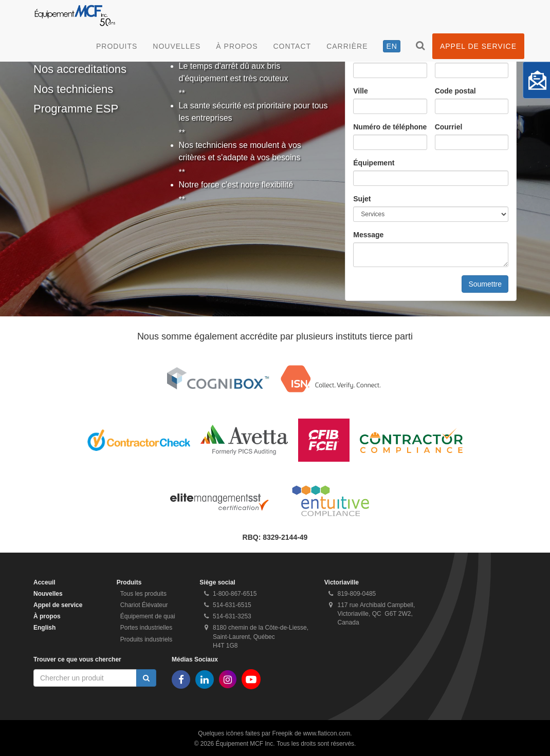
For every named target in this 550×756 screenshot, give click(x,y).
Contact (292, 46)
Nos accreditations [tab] (80, 69)
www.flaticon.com (327, 733)
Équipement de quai (148, 616)
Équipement (374, 163)
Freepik (282, 733)
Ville (361, 91)
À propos (237, 46)
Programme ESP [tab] (76, 109)
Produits (117, 46)
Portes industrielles (146, 628)
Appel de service (478, 46)
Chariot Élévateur (144, 605)
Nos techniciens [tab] (73, 89)
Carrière (347, 46)
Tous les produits (143, 594)
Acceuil (44, 582)
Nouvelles (177, 46)
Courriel (449, 127)
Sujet (362, 199)
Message (368, 235)
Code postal (455, 91)
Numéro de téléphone (390, 127)
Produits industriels (146, 639)
